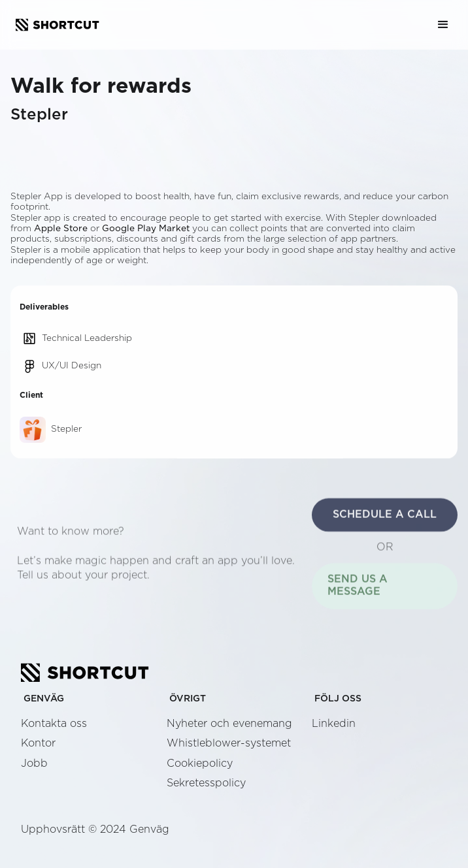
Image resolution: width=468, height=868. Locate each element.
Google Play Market (146, 229)
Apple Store (61, 229)
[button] (443, 25)
